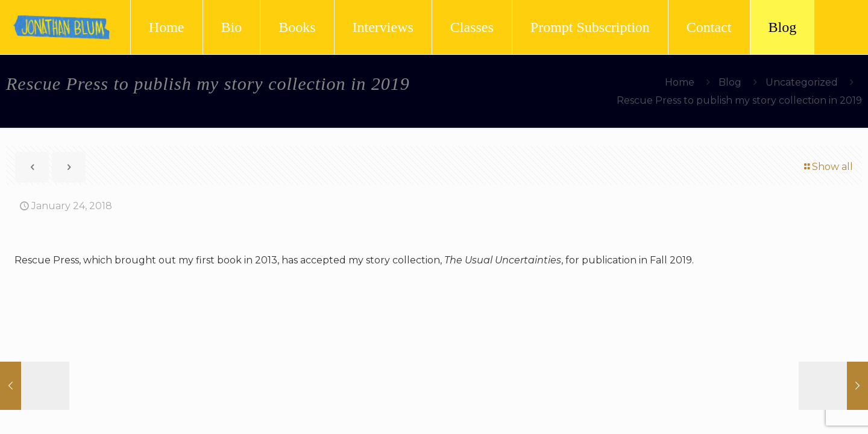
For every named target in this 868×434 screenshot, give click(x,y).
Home (680, 82)
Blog (730, 82)
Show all (828, 167)
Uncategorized (802, 82)
